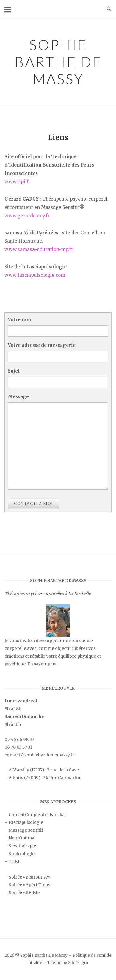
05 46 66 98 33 (19, 739)
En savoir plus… (44, 664)
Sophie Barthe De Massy (58, 62)
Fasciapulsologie (26, 822)
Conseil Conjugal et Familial (37, 815)
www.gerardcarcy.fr (27, 216)
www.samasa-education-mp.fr (39, 249)
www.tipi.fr (17, 182)
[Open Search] (109, 9)
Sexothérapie (22, 846)
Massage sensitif (26, 830)
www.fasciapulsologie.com (35, 275)
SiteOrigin (78, 963)
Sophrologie (22, 854)
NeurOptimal (22, 838)
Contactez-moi (33, 504)
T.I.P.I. (14, 861)
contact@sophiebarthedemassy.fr (39, 755)
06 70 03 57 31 (18, 747)
